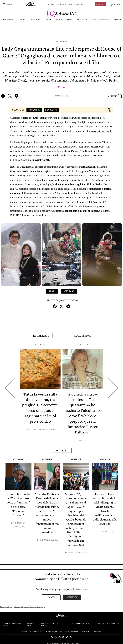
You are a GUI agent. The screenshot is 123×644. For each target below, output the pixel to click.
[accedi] (115, 4)
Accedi (51, 595)
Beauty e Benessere (101, 19)
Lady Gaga (69, 291)
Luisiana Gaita (106, 530)
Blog (57, 4)
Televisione (35, 19)
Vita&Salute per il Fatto (42, 429)
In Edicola (51, 4)
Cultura (118, 19)
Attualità (61, 41)
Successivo (83, 335)
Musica (59, 19)
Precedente (40, 335)
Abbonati (101, 4)
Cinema (48, 19)
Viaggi (69, 19)
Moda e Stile (82, 19)
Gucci (52, 291)
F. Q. (63, 87)
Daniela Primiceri (77, 551)
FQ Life (22, 19)
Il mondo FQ (79, 4)
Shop (70, 4)
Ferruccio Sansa (48, 538)
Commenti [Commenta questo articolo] (114, 96)
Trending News (8, 19)
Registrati (72, 595)
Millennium (64, 4)
